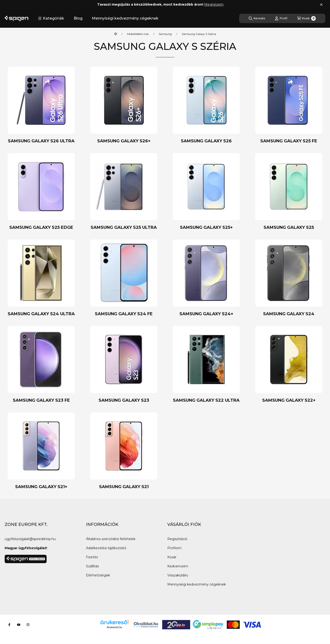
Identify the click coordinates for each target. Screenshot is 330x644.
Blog (78, 18)
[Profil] (281, 18)
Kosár (172, 557)
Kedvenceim (178, 566)
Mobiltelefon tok (138, 34)
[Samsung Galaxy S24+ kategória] (206, 278)
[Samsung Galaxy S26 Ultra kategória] (41, 105)
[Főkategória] (116, 34)
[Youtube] (19, 625)
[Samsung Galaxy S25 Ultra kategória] (124, 192)
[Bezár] (321, 5)
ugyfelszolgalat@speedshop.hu (30, 539)
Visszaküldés (178, 575)
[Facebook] (9, 625)
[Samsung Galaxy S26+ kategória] (124, 105)
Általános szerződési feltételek (111, 539)
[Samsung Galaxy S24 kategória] (289, 278)
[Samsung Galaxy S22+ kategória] (289, 365)
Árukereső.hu (114, 627)
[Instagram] (28, 625)
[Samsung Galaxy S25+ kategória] (206, 192)
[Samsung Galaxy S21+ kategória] (41, 451)
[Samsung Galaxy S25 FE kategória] (289, 105)
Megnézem (214, 4)
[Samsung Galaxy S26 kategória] (206, 105)
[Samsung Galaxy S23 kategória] (124, 365)
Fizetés (92, 557)
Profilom (174, 548)
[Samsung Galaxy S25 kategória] (289, 192)
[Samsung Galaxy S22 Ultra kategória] (206, 365)
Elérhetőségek (98, 575)
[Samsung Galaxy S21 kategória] (124, 451)
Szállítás (92, 566)
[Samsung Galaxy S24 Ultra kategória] (41, 278)
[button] (51, 18)
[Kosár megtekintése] (306, 18)
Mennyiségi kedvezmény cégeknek (125, 18)
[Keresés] (257, 18)
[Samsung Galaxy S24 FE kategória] (124, 278)
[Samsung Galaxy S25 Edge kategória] (41, 192)
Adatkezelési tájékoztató (106, 548)
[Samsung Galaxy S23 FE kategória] (41, 365)
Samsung (165, 34)
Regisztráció (177, 539)
